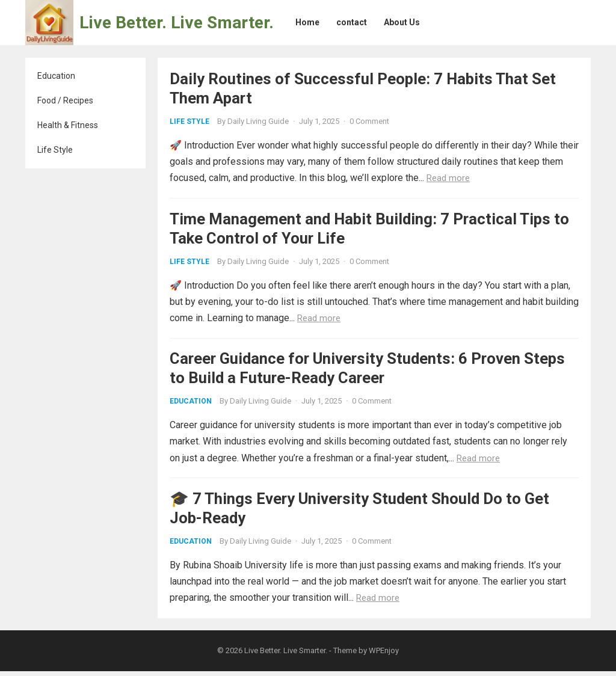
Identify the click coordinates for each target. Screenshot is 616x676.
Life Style (55, 150)
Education (56, 76)
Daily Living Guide (258, 121)
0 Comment (369, 121)
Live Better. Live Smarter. (177, 23)
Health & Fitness (68, 125)
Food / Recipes (65, 100)
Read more (448, 178)
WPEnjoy (384, 656)
